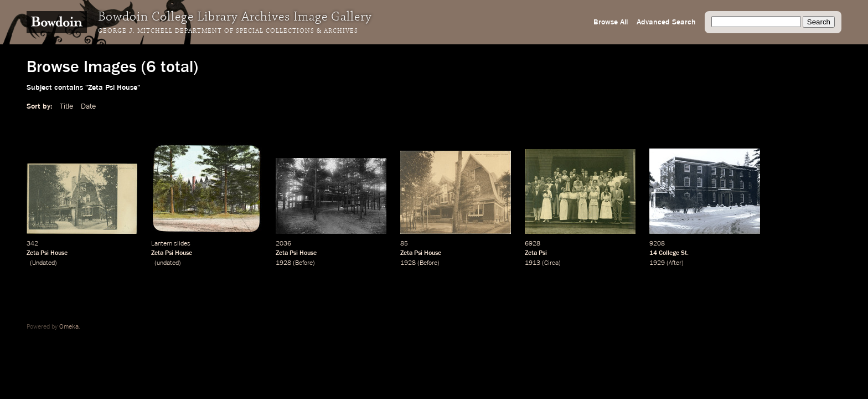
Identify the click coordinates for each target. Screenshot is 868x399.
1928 (283, 263)
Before (304, 263)
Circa (551, 263)
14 (653, 253)
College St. (674, 253)
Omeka (69, 327)
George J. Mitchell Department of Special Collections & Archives (228, 31)
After (675, 263)
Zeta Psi (536, 253)
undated (168, 263)
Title (66, 106)
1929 (657, 263)
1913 (533, 263)
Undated (43, 263)
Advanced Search (666, 22)
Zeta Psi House (47, 253)
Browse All (611, 22)
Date (88, 106)
